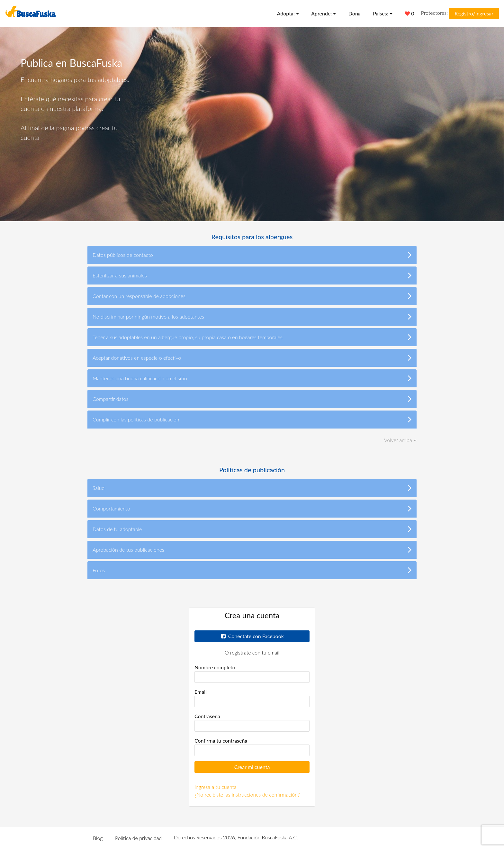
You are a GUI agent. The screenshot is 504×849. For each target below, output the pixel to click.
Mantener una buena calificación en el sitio (252, 378)
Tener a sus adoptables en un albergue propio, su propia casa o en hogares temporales (252, 337)
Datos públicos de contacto (252, 255)
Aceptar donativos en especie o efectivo (252, 357)
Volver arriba (400, 440)
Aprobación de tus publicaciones (252, 549)
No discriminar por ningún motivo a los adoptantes (252, 316)
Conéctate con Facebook (252, 636)
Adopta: (288, 13)
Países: (383, 13)
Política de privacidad (138, 838)
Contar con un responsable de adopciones (252, 296)
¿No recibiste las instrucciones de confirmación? (247, 795)
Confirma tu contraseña (221, 741)
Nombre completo (215, 667)
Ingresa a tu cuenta (216, 787)
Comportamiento (252, 508)
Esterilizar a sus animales (252, 275)
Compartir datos (252, 399)
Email (201, 692)
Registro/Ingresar (474, 13)
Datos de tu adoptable (252, 529)
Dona (355, 13)
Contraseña (207, 716)
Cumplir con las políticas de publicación (252, 419)
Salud (252, 488)
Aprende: (324, 13)
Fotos (252, 570)
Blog (98, 838)
